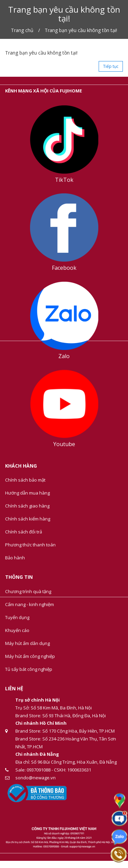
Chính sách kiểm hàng (28, 519)
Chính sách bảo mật (25, 480)
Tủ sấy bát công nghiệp (29, 669)
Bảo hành (15, 558)
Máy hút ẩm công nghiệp (30, 656)
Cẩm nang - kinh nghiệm (30, 604)
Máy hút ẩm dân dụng (27, 643)
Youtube (64, 444)
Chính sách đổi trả (24, 532)
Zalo (64, 356)
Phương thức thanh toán (30, 545)
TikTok (64, 180)
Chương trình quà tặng (28, 591)
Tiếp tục (111, 66)
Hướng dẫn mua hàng (27, 493)
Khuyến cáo (17, 630)
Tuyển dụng (17, 617)
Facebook (64, 268)
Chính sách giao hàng (27, 506)
